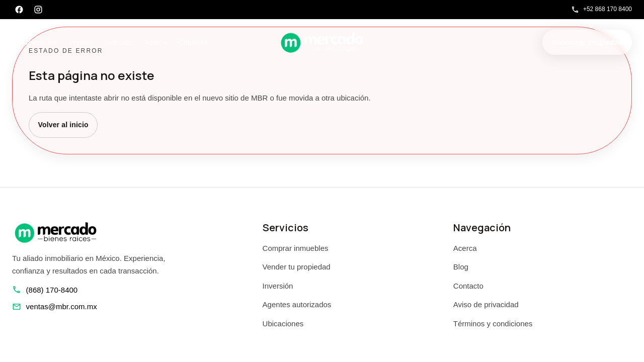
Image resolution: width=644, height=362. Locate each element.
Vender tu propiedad (297, 267)
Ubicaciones (283, 324)
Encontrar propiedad (587, 42)
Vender (80, 42)
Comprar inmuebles (296, 248)
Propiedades (37, 42)
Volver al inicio (63, 125)
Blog (461, 267)
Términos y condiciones (493, 324)
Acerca (155, 42)
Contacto (193, 42)
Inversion (118, 42)
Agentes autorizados (297, 304)
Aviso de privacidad (486, 304)
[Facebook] (19, 10)
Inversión (278, 286)
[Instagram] (38, 10)
